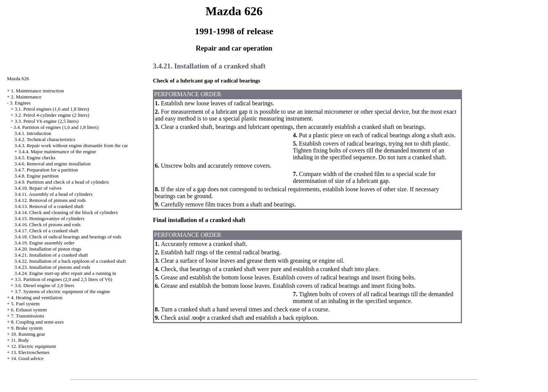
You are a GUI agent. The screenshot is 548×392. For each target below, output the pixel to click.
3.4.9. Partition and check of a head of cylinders (62, 182)
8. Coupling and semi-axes (37, 322)
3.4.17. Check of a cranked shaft (46, 231)
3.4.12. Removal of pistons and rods (50, 200)
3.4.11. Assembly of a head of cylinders (54, 194)
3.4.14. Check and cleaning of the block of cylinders (66, 212)
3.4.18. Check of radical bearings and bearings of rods (68, 237)
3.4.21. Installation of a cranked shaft (51, 255)
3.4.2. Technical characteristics (45, 139)
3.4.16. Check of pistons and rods (48, 225)
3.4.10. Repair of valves (38, 188)
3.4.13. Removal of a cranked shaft (49, 206)
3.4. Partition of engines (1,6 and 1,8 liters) (56, 127)
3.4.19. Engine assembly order (45, 243)
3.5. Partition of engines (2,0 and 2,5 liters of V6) (63, 279)
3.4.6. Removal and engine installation (53, 164)
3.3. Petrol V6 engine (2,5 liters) (46, 121)
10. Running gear (28, 334)
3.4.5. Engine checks (35, 158)
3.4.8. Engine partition (37, 176)
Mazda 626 (18, 79)
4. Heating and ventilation (37, 298)
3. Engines (20, 103)
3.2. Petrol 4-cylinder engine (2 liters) (52, 115)
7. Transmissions (28, 316)
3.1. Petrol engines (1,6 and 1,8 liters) (52, 109)
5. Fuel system (25, 304)
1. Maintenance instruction (37, 91)
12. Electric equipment (33, 346)
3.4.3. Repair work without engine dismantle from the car (71, 145)
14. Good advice (27, 358)
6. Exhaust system (29, 310)
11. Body (20, 340)
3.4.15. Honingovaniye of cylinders (49, 218)
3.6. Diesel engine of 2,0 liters (44, 285)
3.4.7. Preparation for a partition (46, 170)
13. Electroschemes (30, 352)
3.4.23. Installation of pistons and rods (52, 267)
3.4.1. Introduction (33, 133)
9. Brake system (27, 328)
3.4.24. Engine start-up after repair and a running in (65, 273)
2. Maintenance (26, 97)
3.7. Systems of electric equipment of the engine (62, 291)
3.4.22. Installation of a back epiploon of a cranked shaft (70, 261)
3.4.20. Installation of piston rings (48, 249)
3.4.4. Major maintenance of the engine (57, 152)
